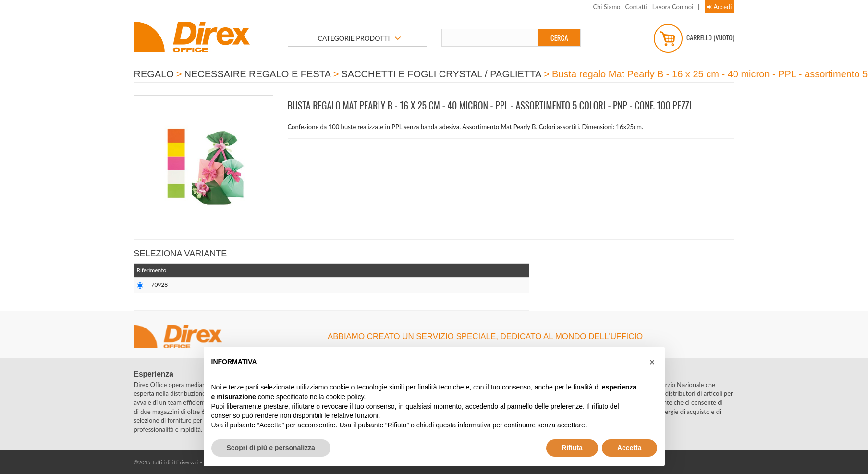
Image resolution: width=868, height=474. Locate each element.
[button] (652, 362)
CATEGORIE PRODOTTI (360, 38)
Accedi (720, 7)
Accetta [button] (630, 448)
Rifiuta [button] (572, 448)
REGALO (154, 74)
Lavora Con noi (673, 7)
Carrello (694, 38)
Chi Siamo (606, 7)
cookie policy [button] (345, 397)
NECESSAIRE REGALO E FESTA (258, 74)
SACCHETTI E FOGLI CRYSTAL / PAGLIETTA (442, 74)
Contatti (636, 7)
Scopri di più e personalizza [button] (271, 448)
